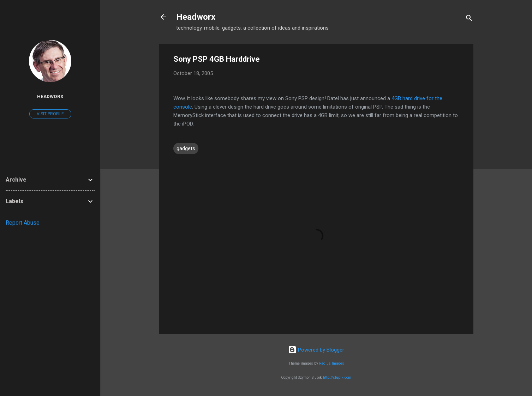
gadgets (186, 148)
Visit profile (50, 114)
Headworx (196, 17)
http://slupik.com (337, 377)
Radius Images (332, 363)
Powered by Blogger (316, 350)
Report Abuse (23, 223)
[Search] (469, 19)
